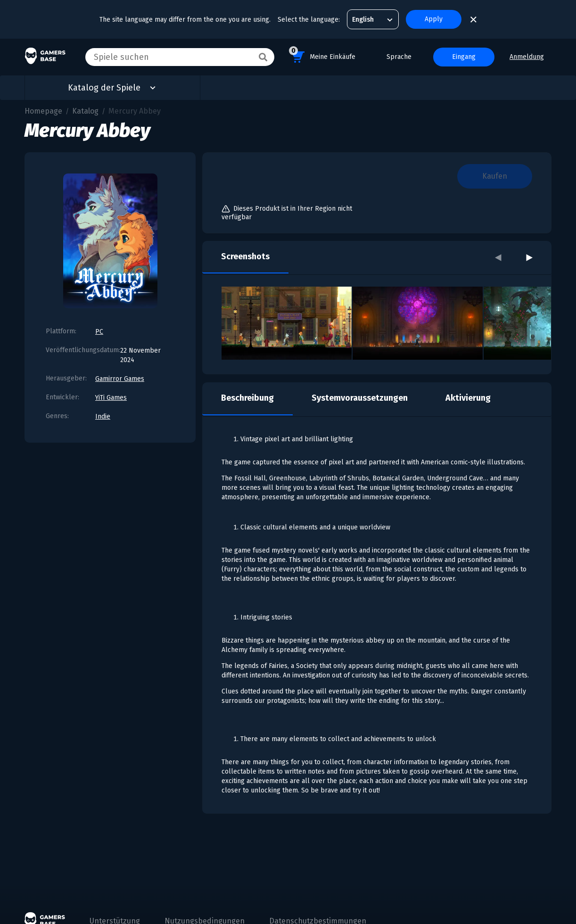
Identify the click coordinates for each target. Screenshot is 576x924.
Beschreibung (247, 398)
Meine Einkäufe (322, 55)
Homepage (43, 111)
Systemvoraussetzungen (360, 398)
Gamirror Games (120, 379)
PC (99, 332)
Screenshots (245, 256)
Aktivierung (468, 398)
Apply (434, 19)
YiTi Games (111, 398)
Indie (103, 417)
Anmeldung (527, 57)
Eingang (464, 57)
